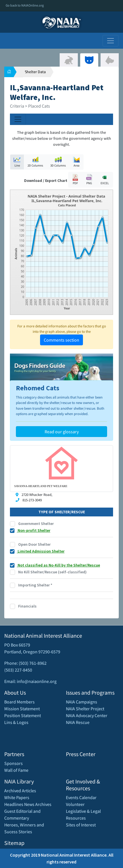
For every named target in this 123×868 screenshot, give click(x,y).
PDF (75, 179)
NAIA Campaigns (82, 702)
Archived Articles (20, 791)
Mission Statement (22, 709)
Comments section (61, 340)
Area (76, 162)
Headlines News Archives (28, 804)
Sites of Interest (81, 825)
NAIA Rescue (78, 722)
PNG (89, 179)
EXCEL (105, 179)
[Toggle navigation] (111, 41)
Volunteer (75, 804)
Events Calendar (81, 797)
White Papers (17, 797)
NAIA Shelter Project (85, 709)
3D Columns (58, 162)
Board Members (19, 702)
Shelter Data (35, 72)
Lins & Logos (16, 722)
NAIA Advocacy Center (87, 715)
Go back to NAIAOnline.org (25, 5)
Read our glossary (62, 432)
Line (17, 162)
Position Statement (23, 715)
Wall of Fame (16, 770)
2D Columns (35, 162)
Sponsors (13, 763)
